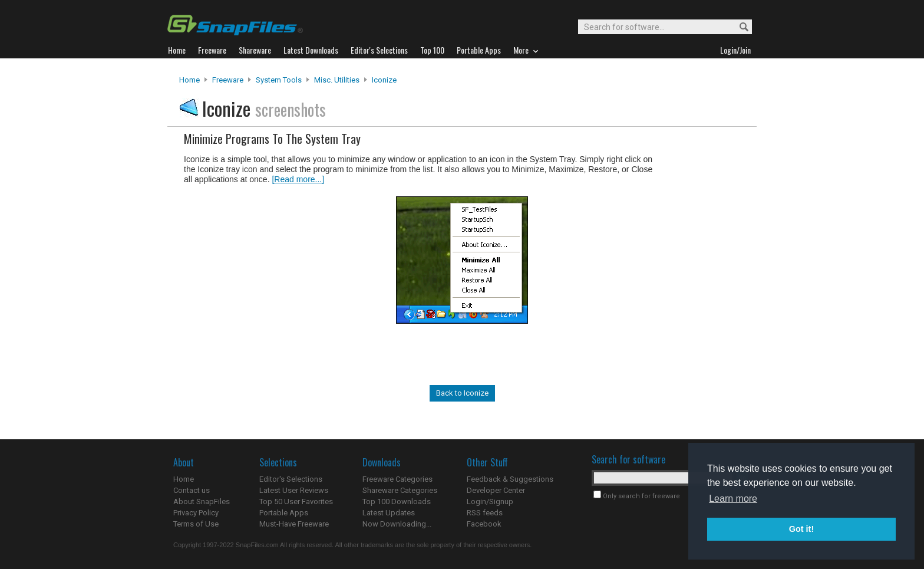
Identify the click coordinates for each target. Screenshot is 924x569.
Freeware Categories (397, 479)
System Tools (279, 80)
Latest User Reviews (294, 490)
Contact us (192, 490)
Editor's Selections (291, 479)
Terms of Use (196, 524)
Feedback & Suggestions (510, 479)
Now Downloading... (397, 524)
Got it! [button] (801, 529)
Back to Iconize (462, 393)
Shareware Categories (400, 490)
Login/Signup (490, 501)
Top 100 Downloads (397, 501)
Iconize (384, 80)
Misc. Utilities (337, 80)
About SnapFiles (202, 501)
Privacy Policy (196, 513)
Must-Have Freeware (294, 524)
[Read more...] (298, 179)
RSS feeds (485, 513)
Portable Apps (284, 513)
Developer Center (496, 490)
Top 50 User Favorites (296, 501)
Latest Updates (389, 513)
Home (189, 80)
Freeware (228, 80)
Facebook (484, 524)
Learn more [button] (733, 499)
